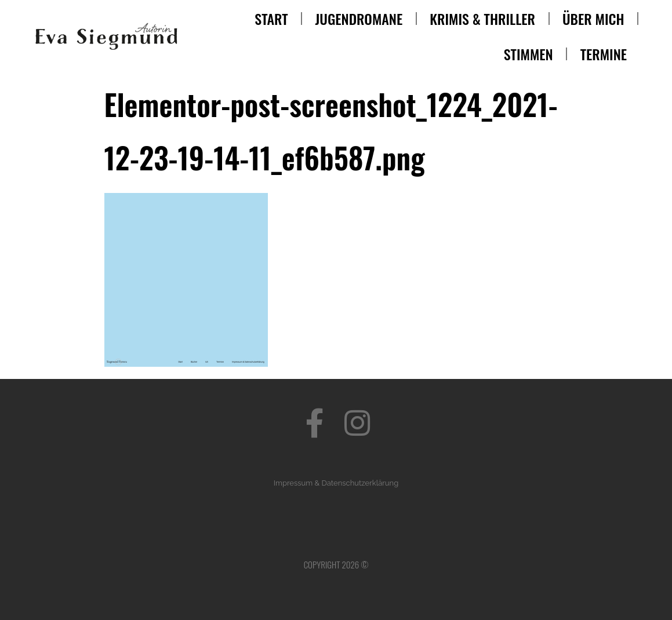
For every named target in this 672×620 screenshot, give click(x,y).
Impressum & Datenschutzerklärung (336, 483)
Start (271, 19)
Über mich (593, 19)
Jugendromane (359, 19)
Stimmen (528, 54)
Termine (604, 54)
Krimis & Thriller (482, 19)
